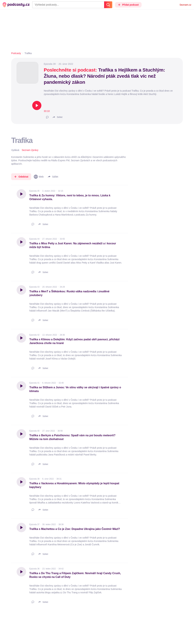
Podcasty (16, 53)
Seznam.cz (185, 5)
